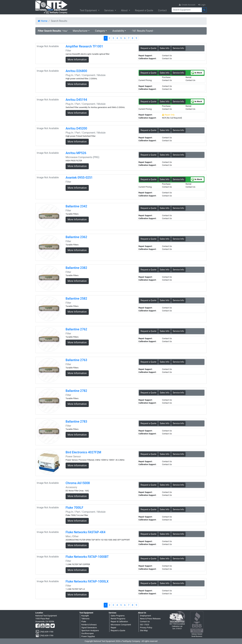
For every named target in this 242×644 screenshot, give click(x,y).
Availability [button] (118, 31)
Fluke (84, 622)
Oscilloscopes (88, 633)
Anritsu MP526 (76, 153)
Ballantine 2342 (76, 206)
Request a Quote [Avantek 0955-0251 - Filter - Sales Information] (149, 179)
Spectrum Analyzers (90, 630)
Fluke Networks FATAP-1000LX (87, 581)
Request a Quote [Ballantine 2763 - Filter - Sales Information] (149, 362)
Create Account (187, 5)
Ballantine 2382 (76, 268)
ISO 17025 (145, 625)
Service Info (178, 48)
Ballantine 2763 (76, 360)
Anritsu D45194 (76, 100)
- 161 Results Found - (142, 31)
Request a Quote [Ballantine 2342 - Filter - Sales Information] (149, 208)
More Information (77, 60)
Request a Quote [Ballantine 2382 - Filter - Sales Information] (149, 270)
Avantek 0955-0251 (79, 178)
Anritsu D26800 (76, 71)
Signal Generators (89, 628)
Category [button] (100, 31)
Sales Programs (118, 616)
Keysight (85, 616)
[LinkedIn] (47, 626)
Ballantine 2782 (76, 391)
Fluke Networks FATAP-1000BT (87, 557)
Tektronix (85, 619)
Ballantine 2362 (76, 237)
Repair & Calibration (119, 622)
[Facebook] (38, 626)
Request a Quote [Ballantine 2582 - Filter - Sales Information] (149, 300)
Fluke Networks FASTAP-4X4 (86, 532)
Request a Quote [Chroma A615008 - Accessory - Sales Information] (149, 485)
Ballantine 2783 (76, 422)
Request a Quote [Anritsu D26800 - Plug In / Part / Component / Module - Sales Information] (149, 73)
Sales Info (165, 48)
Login (202, 5)
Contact (162, 10)
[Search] (187, 10)
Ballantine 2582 (76, 299)
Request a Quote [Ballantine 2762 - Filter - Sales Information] (149, 331)
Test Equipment (89, 10)
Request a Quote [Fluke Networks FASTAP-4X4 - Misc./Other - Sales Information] (149, 534)
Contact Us (145, 622)
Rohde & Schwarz (89, 625)
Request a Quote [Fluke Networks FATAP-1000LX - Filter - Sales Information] (149, 583)
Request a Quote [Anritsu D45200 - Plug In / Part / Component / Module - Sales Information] (149, 130)
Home (43, 21)
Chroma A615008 (78, 483)
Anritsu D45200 (76, 128)
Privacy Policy (146, 628)
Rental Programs (118, 619)
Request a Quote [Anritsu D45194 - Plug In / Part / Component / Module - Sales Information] (149, 102)
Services (109, 10)
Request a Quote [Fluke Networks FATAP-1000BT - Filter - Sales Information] (149, 559)
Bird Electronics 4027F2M (83, 452)
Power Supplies (88, 636)
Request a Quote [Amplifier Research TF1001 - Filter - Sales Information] (149, 48)
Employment (145, 616)
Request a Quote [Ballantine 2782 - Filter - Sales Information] (149, 393)
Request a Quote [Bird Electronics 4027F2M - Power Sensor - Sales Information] (149, 454)
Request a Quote (144, 10)
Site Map (144, 630)
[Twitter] (53, 626)
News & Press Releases (150, 619)
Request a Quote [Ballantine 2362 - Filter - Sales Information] (149, 239)
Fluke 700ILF (74, 508)
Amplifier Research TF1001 (84, 46)
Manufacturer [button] (80, 31)
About (125, 10)
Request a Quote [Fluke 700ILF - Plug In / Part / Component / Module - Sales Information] (149, 509)
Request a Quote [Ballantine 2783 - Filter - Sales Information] (149, 423)
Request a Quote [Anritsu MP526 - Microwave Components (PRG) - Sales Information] (149, 155)
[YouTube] (43, 626)
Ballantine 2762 (76, 329)
